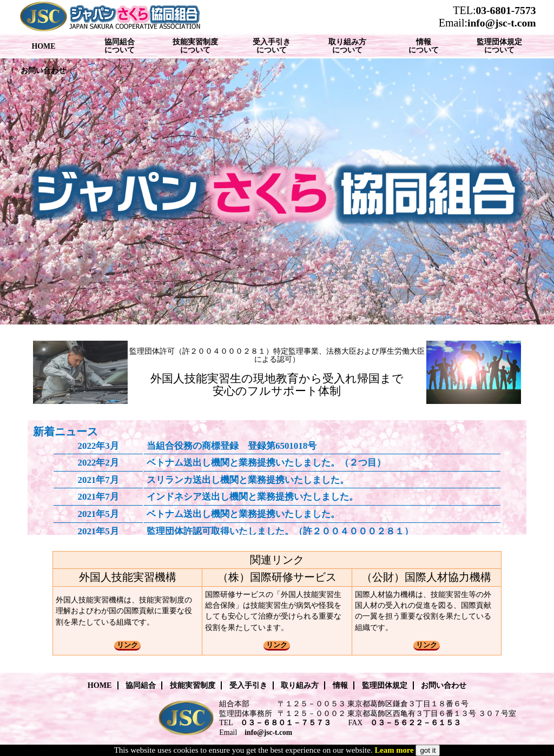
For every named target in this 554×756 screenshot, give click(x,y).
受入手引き (248, 685)
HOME (100, 685)
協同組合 (141, 685)
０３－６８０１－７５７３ (286, 723)
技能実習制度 (193, 685)
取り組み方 (300, 685)
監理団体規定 (385, 685)
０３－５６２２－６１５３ (415, 723)
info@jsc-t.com (502, 23)
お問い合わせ (444, 685)
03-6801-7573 (506, 11)
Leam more (394, 750)
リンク (127, 645)
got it (428, 750)
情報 (340, 685)
